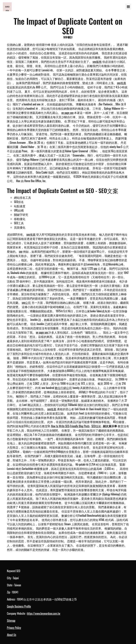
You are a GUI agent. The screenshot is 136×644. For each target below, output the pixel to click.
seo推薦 (121, 83)
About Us (12, 635)
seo (21, 251)
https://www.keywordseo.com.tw (44, 613)
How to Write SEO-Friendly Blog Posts (70, 426)
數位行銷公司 (63, 388)
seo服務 (97, 62)
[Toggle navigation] (128, 7)
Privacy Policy (14, 628)
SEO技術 (96, 426)
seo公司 (26, 303)
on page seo (67, 113)
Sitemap (11, 621)
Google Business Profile (19, 606)
